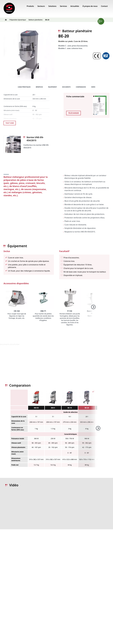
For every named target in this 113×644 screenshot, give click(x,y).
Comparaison (81, 87)
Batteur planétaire (77, 31)
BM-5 (53, 408)
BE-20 (87, 408)
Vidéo (93, 87)
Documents (66, 87)
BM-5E (36, 408)
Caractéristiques (24, 87)
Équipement (52, 87)
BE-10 (70, 408)
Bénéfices (39, 87)
